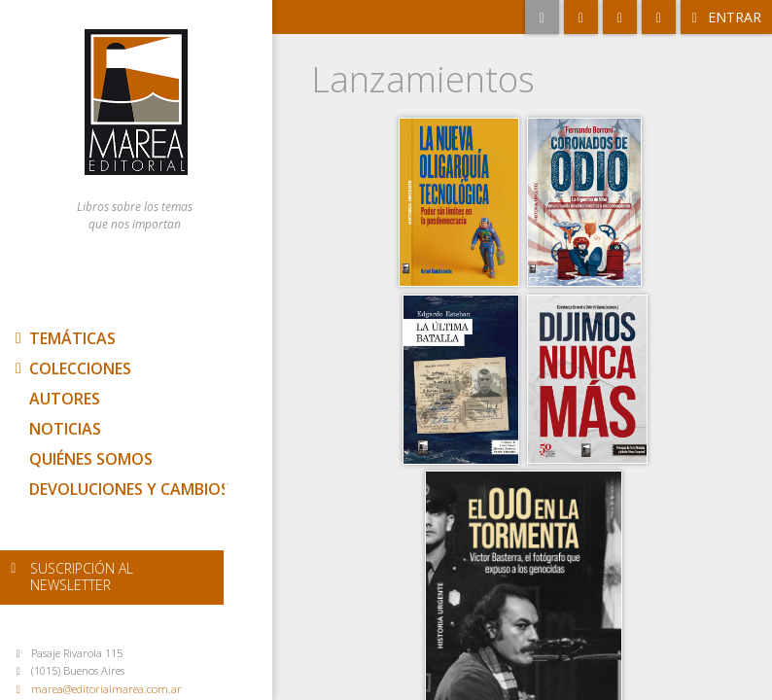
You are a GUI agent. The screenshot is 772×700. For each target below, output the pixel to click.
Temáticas (63, 338)
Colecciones (71, 368)
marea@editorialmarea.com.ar (106, 689)
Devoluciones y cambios (129, 489)
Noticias (65, 429)
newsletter (82, 577)
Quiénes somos (91, 459)
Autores (65, 399)
